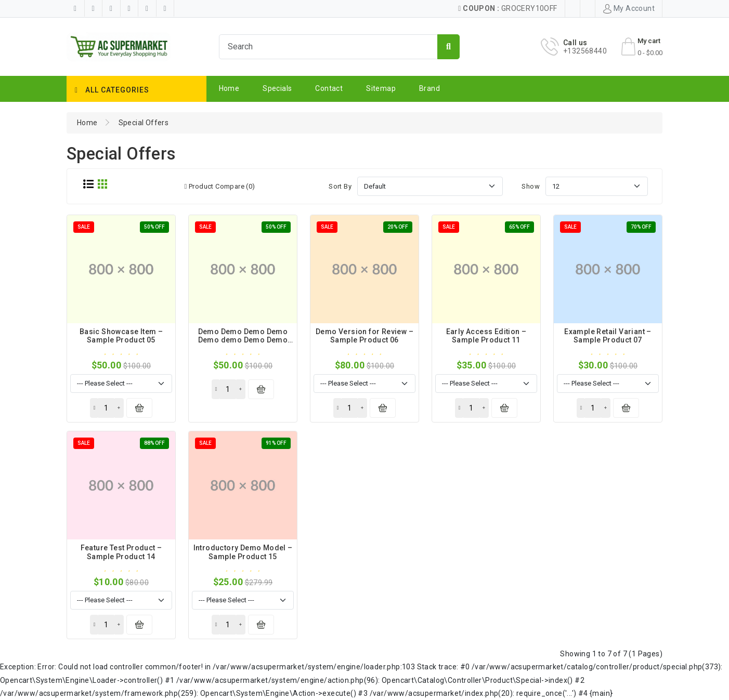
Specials (277, 88)
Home (229, 88)
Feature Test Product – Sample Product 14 (121, 552)
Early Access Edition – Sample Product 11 (486, 336)
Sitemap (381, 88)
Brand (429, 88)
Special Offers (144, 123)
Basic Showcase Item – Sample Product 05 (121, 336)
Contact (329, 88)
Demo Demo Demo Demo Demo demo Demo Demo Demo (243, 340)
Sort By (340, 186)
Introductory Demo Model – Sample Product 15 (243, 552)
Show (531, 186)
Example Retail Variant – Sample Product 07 (608, 336)
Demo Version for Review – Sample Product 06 (364, 336)
